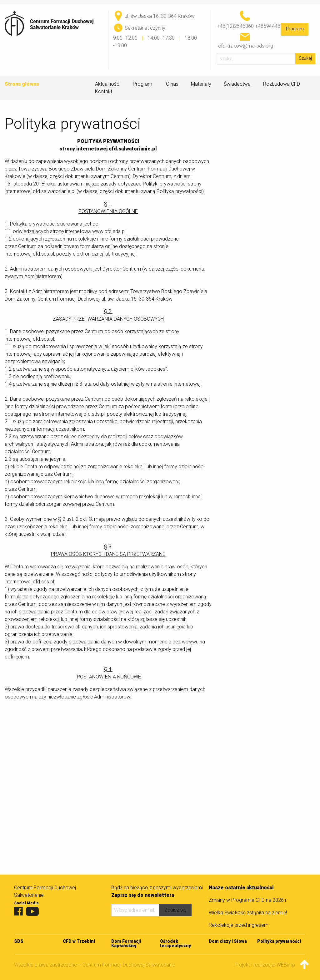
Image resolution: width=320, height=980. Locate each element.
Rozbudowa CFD (282, 84)
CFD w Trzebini (79, 941)
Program (295, 29)
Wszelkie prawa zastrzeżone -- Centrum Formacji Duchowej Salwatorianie (95, 965)
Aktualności (108, 84)
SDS (19, 941)
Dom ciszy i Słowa (228, 941)
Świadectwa (237, 84)
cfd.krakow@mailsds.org (246, 46)
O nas (172, 84)
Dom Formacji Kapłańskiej (126, 943)
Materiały (201, 84)
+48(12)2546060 (235, 26)
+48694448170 (272, 26)
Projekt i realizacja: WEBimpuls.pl (270, 965)
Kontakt (104, 91)
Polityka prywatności (279, 941)
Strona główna (22, 84)
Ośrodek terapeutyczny (175, 943)
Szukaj (305, 58)
